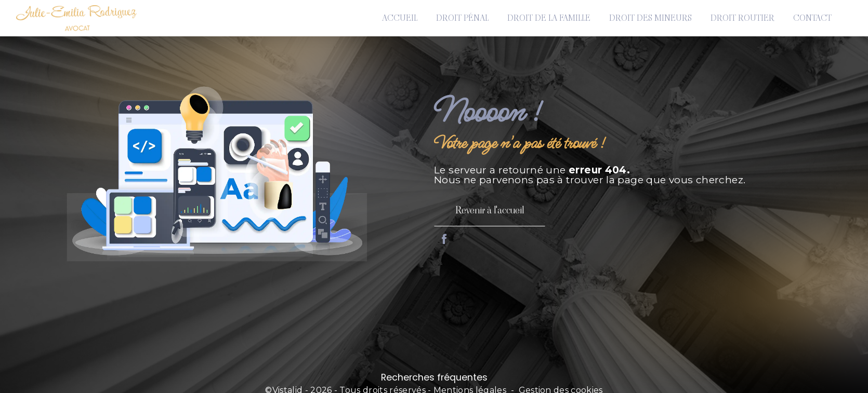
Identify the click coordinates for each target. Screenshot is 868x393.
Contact (812, 18)
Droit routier (742, 18)
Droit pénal (462, 18)
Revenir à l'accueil (490, 210)
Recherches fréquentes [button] (434, 377)
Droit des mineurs (650, 18)
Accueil (400, 18)
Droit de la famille (549, 18)
